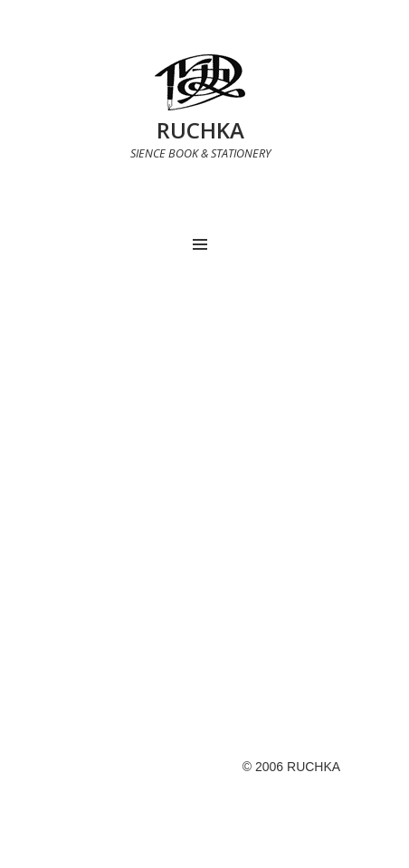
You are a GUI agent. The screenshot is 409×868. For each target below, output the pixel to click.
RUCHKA (200, 130)
